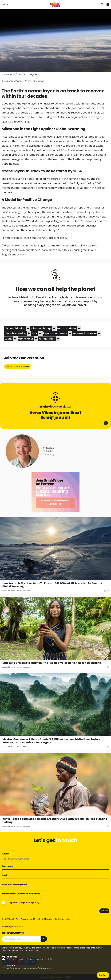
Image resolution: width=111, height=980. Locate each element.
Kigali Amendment (55, 333)
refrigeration (47, 339)
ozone (9, 339)
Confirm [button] (103, 975)
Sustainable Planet (12, 81)
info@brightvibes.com (12, 927)
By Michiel (49, 448)
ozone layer (26, 339)
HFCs (35, 333)
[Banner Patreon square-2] (55, 492)
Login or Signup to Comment (17, 366)
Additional (12, 957)
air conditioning (15, 329)
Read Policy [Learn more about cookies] (34, 951)
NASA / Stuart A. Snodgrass (24, 75)
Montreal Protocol (85, 333)
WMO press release (53, 238)
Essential (11, 965)
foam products (67, 329)
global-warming (15, 333)
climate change (41, 329)
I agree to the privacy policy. (24, 903)
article (21, 254)
